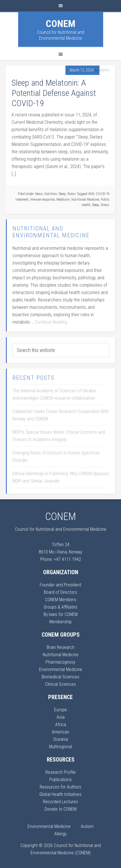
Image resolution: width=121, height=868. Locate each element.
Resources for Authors (60, 787)
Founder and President (60, 585)
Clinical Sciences (60, 684)
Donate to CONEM (60, 809)
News (39, 194)
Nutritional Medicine (85, 200)
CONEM (60, 24)
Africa (61, 725)
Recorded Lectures (60, 802)
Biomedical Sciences (60, 677)
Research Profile (60, 772)
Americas (60, 732)
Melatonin (63, 200)
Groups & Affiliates (60, 607)
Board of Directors (60, 592)
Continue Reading (51, 322)
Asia (61, 717)
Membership (60, 622)
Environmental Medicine (61, 669)
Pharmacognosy (60, 662)
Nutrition (51, 194)
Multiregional (60, 747)
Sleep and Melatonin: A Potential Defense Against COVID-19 (54, 93)
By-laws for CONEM (61, 614)
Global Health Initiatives (60, 794)
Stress (72, 194)
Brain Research (61, 647)
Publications (60, 780)
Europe (60, 710)
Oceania (61, 739)
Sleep (62, 194)
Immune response (43, 200)
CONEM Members (61, 600)
